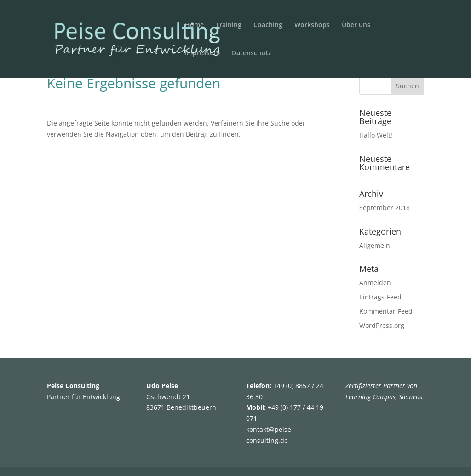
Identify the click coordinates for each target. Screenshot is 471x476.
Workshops (312, 25)
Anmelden (375, 283)
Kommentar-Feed (386, 311)
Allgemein (375, 245)
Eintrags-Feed (380, 297)
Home (194, 25)
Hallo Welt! (376, 135)
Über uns (356, 25)
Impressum (202, 53)
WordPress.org (382, 325)
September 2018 (385, 208)
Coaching (268, 25)
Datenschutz (252, 53)
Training (229, 25)
